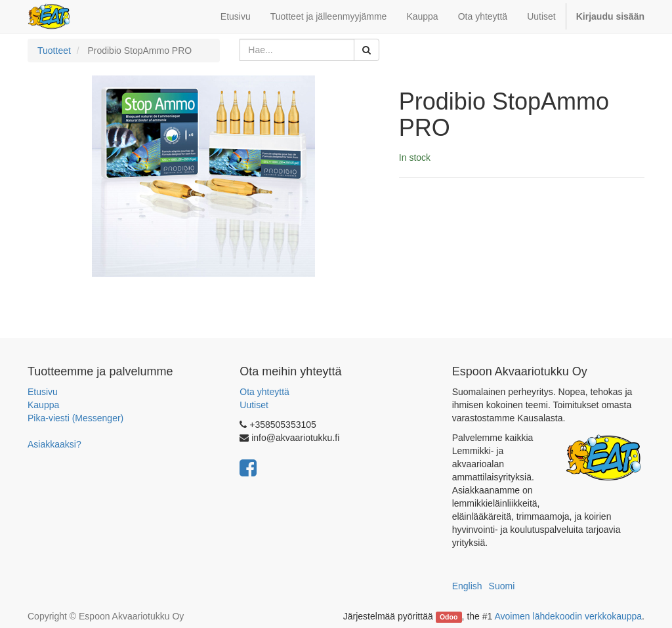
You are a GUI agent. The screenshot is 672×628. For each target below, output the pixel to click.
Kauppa (43, 405)
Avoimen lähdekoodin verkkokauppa (568, 616)
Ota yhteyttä (264, 392)
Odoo (449, 617)
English (467, 586)
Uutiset (254, 405)
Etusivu (43, 392)
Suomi (502, 586)
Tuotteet (54, 51)
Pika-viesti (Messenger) (75, 418)
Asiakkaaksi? (54, 444)
